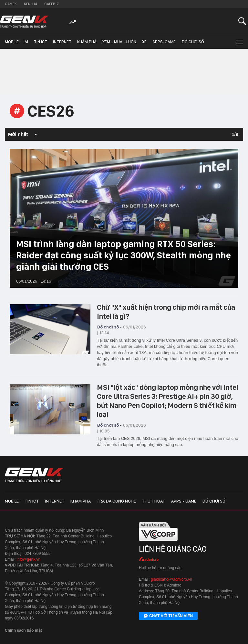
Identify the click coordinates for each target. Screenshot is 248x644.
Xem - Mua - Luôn (119, 42)
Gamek (11, 4)
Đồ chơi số (193, 42)
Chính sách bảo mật (23, 630)
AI (26, 42)
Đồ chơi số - (109, 327)
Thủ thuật (154, 501)
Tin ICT (41, 42)
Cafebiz (52, 4)
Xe (144, 42)
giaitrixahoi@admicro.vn (171, 579)
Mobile (12, 42)
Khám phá (87, 42)
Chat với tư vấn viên (168, 616)
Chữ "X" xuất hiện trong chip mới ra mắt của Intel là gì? (166, 312)
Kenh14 (31, 4)
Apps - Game (184, 501)
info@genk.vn (29, 559)
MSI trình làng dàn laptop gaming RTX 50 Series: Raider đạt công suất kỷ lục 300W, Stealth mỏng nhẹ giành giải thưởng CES (124, 255)
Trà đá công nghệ (116, 501)
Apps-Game (164, 42)
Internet (62, 42)
